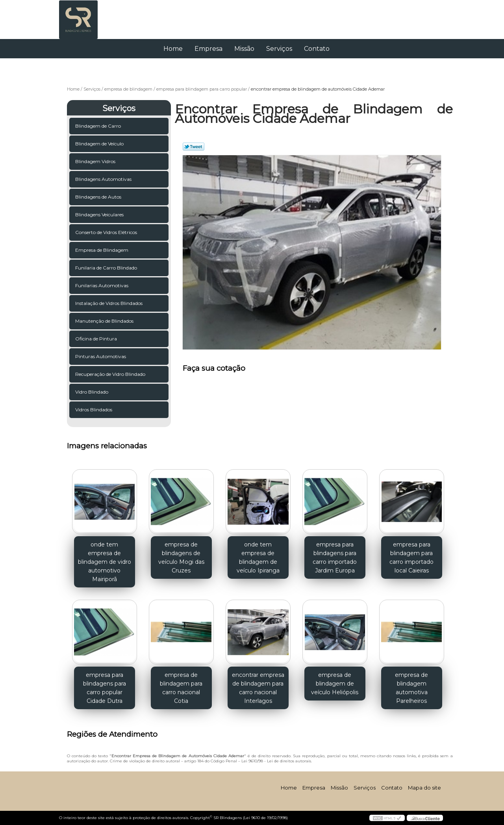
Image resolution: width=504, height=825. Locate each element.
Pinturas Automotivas (101, 356)
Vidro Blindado (92, 392)
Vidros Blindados (94, 410)
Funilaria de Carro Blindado (107, 268)
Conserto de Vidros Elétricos (107, 232)
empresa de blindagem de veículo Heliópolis (335, 684)
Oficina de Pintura (97, 339)
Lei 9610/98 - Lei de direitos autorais (276, 761)
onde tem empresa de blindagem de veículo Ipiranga (258, 557)
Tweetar (194, 147)
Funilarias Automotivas (102, 285)
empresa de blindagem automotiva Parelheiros (411, 688)
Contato (317, 49)
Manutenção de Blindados (105, 321)
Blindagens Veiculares (100, 215)
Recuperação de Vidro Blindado (111, 374)
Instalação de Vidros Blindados (109, 303)
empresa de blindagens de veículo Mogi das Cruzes (181, 557)
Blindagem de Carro (99, 126)
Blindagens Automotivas (104, 179)
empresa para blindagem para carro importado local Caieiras (411, 557)
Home (173, 49)
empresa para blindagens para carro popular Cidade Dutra (105, 688)
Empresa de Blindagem (102, 250)
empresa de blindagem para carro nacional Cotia (181, 688)
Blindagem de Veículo (100, 144)
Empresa (208, 49)
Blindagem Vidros (96, 161)
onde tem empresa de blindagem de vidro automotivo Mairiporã (105, 562)
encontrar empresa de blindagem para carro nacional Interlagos (258, 688)
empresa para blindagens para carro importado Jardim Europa (335, 557)
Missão (244, 49)
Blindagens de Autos (99, 197)
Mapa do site (424, 788)
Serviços (279, 49)
